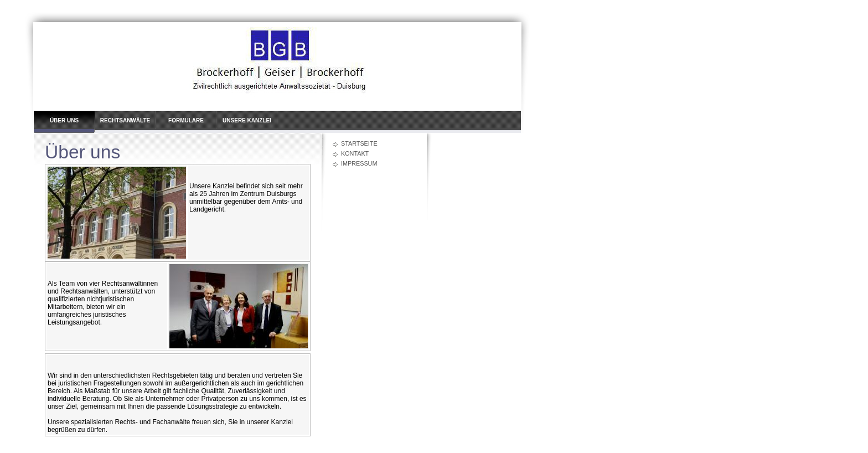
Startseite (359, 143)
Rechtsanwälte (125, 120)
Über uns (64, 120)
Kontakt (355, 153)
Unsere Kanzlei (247, 120)
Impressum (359, 163)
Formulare (186, 120)
